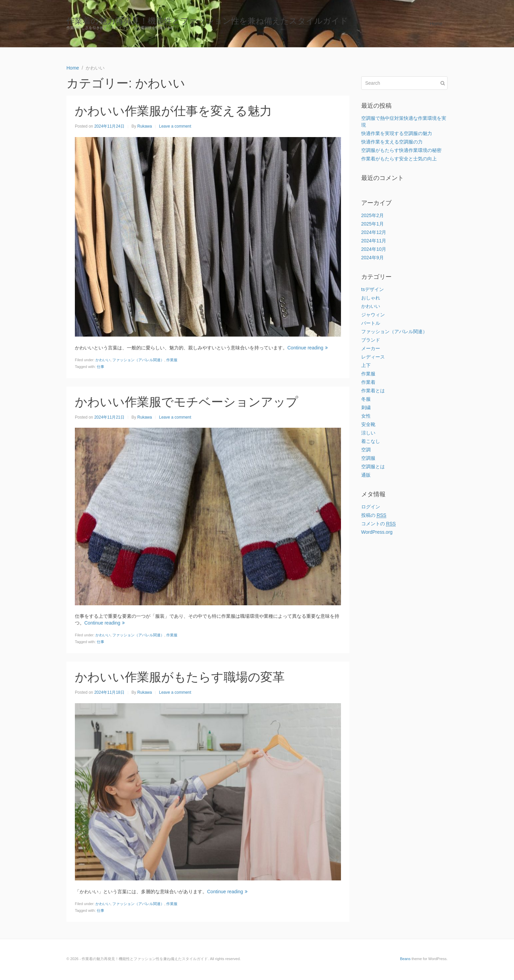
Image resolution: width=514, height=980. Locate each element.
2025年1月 (373, 224)
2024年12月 (374, 232)
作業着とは (373, 391)
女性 (366, 416)
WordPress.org (377, 532)
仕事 (101, 367)
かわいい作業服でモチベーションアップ (187, 402)
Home (436, 24)
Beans (405, 959)
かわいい (103, 360)
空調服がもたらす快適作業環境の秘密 (401, 150)
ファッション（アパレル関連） (138, 360)
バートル (371, 323)
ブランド (371, 340)
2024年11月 (374, 241)
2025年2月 (373, 215)
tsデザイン (373, 289)
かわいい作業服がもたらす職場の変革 (180, 677)
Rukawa (145, 126)
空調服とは (373, 467)
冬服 (366, 399)
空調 (366, 450)
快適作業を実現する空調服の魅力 (397, 133)
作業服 (172, 360)
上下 (366, 365)
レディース (373, 357)
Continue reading (308, 348)
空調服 (368, 458)
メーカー (371, 348)
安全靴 (368, 424)
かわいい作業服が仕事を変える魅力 (173, 111)
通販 (366, 475)
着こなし (371, 441)
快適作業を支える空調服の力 (392, 142)
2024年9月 (373, 258)
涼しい (368, 433)
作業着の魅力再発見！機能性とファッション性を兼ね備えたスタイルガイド (207, 21)
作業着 (368, 382)
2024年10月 (374, 249)
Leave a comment (175, 126)
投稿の (374, 515)
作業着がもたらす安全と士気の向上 (399, 159)
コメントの (379, 524)
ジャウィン (373, 315)
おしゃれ (371, 298)
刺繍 (366, 407)
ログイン (371, 507)
